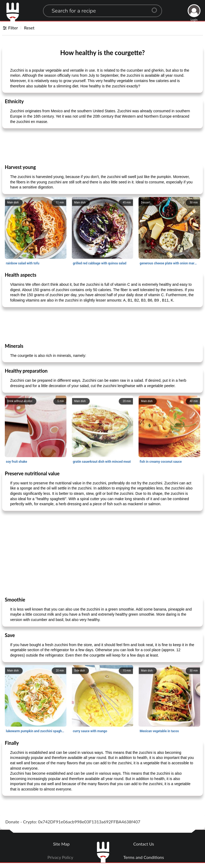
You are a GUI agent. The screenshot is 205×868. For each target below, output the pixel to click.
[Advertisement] (102, 146)
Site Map (61, 844)
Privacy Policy (60, 857)
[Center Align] (156, 8)
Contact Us (144, 844)
